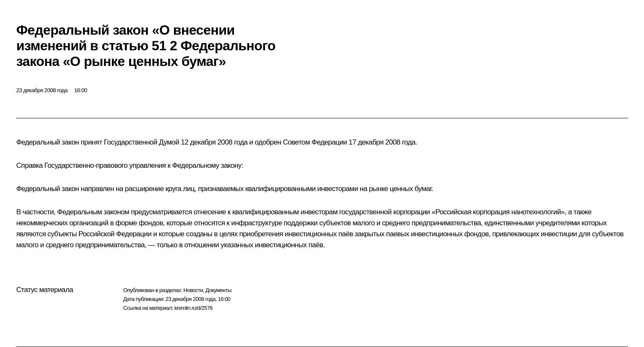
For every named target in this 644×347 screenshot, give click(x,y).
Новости (193, 290)
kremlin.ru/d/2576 (193, 308)
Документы (218, 290)
